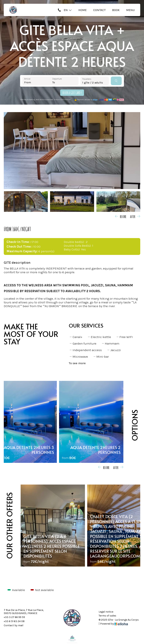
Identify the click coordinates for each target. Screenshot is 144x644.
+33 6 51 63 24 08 (14, 621)
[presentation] (121, 216)
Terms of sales (107, 616)
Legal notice (106, 612)
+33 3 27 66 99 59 (14, 617)
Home (82, 10)
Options (135, 425)
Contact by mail (13, 625)
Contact (99, 10)
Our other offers (9, 526)
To (54, 82)
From (28, 82)
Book (116, 10)
